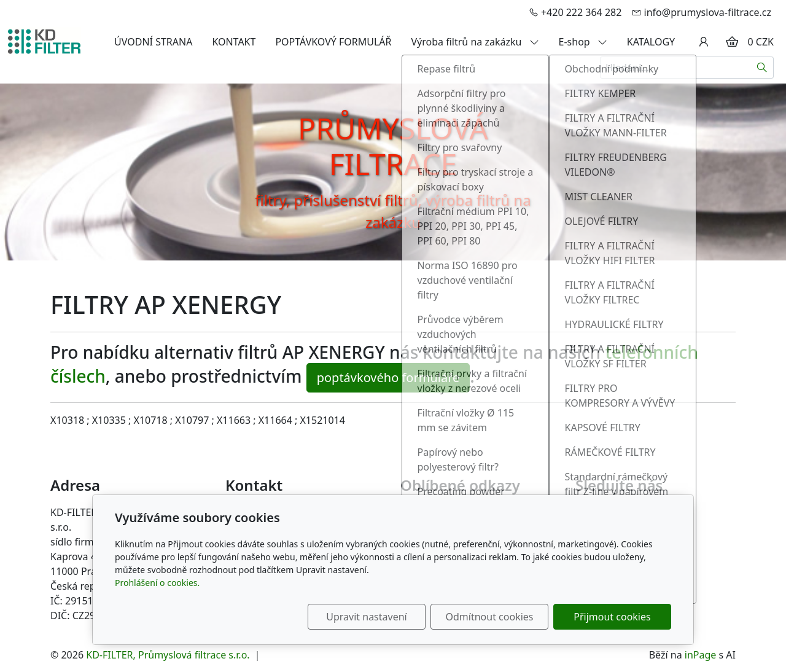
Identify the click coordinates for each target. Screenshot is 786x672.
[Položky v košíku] (732, 42)
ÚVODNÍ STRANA (153, 42)
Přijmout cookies (612, 617)
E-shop (583, 42)
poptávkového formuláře (388, 377)
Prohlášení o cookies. (157, 583)
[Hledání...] (675, 68)
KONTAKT (234, 42)
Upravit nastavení (366, 617)
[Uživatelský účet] (704, 42)
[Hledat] (762, 68)
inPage (701, 655)
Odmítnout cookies (490, 617)
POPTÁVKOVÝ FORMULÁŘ (333, 42)
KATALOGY (651, 42)
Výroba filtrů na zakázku (475, 42)
